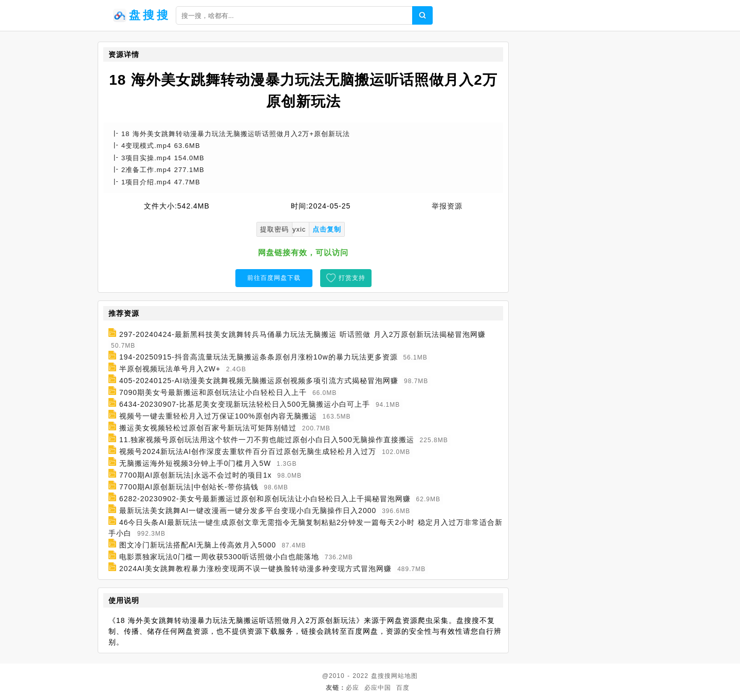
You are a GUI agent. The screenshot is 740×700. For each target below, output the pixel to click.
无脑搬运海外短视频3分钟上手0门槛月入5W (195, 463)
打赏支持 (352, 278)
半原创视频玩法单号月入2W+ (170, 369)
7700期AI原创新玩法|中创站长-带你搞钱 (189, 487)
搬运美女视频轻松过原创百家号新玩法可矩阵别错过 (208, 428)
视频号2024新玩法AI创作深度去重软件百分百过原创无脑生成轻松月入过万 (248, 451)
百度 (403, 688)
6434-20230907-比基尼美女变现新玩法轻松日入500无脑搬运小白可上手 (245, 404)
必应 (353, 688)
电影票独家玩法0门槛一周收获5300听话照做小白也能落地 (219, 557)
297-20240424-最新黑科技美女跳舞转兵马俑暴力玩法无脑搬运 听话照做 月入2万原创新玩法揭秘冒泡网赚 (303, 334)
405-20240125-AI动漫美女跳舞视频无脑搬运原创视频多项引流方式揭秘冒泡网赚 (259, 381)
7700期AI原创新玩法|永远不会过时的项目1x (196, 475)
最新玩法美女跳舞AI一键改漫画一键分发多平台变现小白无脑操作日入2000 (248, 510)
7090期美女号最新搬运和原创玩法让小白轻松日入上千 (213, 392)
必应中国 (378, 688)
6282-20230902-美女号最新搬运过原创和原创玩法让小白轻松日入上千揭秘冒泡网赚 (265, 499)
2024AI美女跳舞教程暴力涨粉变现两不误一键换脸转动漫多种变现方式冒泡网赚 (255, 569)
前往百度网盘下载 (274, 278)
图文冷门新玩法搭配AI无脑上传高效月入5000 (198, 545)
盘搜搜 (381, 676)
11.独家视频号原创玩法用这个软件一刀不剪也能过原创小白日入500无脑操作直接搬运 (267, 440)
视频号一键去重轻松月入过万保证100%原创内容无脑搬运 (218, 416)
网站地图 (404, 676)
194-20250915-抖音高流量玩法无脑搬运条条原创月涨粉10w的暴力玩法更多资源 (258, 357)
